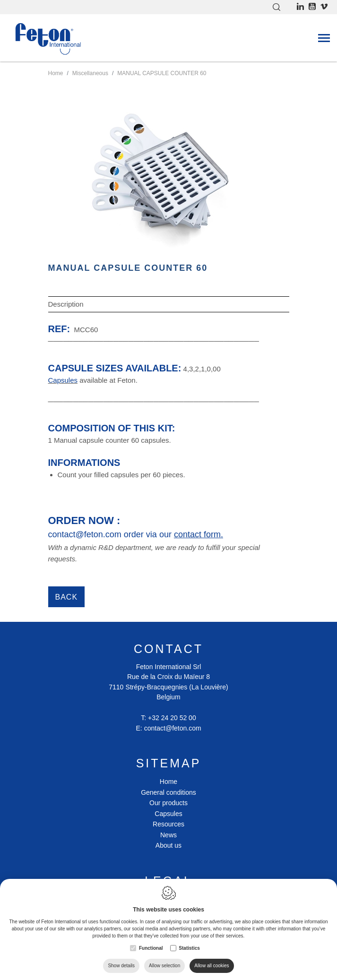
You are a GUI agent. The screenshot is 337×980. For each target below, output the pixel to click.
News (168, 835)
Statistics (189, 948)
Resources (168, 824)
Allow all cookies (212, 966)
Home (168, 782)
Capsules (168, 814)
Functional (151, 948)
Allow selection (164, 966)
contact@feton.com (173, 728)
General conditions (168, 792)
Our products (168, 803)
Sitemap (169, 763)
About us (168, 845)
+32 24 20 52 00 (172, 718)
